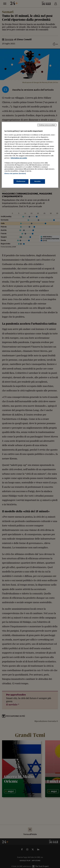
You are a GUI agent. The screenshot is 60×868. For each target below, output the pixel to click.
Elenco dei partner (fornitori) (15, 173)
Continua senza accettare (47, 125)
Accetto (37, 181)
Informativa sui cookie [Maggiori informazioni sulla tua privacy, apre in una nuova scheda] (19, 158)
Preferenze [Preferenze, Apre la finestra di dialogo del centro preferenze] (21, 181)
